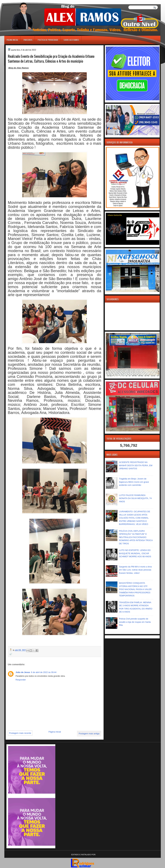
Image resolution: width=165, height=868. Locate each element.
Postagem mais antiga (89, 734)
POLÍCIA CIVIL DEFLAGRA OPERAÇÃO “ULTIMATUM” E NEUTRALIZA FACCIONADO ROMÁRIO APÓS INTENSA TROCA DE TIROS (136, 537)
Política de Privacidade (48, 40)
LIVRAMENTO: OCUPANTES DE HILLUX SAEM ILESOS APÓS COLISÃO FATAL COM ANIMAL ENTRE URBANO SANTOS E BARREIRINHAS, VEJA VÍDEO (135, 518)
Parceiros (28, 40)
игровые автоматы (19, 1)
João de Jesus (23, 672)
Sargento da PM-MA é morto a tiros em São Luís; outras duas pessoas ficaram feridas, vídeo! (135, 570)
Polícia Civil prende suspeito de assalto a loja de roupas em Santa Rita (135, 622)
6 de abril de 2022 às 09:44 (44, 672)
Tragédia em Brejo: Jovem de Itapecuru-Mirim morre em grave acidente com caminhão (134, 482)
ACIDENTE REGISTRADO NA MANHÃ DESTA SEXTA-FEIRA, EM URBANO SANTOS (136, 465)
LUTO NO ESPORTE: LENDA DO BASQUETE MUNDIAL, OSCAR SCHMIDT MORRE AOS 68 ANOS (135, 553)
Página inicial (12, 40)
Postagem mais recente (20, 733)
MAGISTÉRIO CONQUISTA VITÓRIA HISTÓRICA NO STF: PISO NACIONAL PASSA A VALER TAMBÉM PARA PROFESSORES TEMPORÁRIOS (135, 589)
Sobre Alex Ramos (71, 40)
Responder (21, 680)
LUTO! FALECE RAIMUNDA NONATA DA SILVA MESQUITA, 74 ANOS (135, 498)
